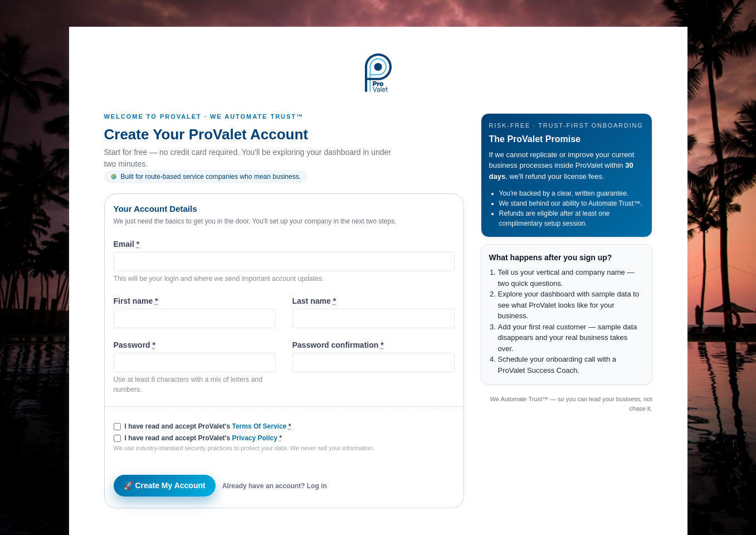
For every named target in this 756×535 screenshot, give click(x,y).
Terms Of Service (259, 426)
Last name (314, 301)
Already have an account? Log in (275, 486)
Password (135, 345)
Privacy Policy (254, 438)
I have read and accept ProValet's (208, 426)
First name (136, 301)
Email (127, 244)
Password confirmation (338, 345)
